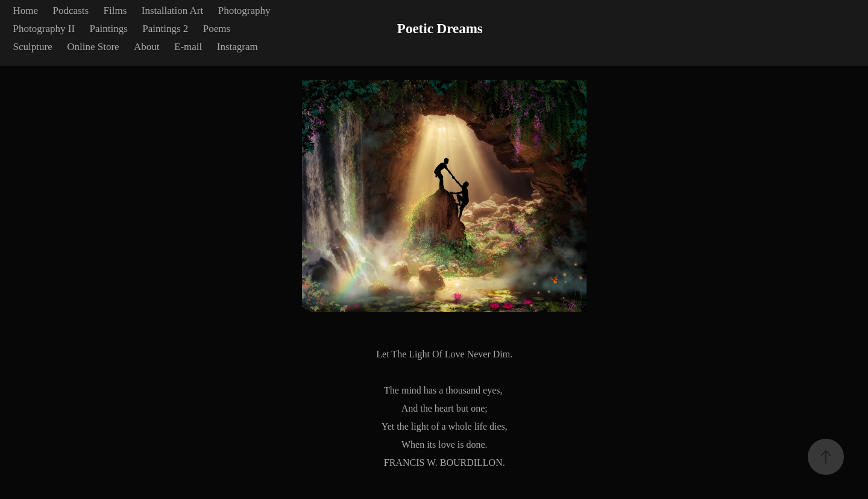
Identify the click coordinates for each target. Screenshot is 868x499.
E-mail (188, 47)
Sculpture (33, 47)
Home (26, 11)
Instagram (237, 47)
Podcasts (71, 11)
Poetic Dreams (440, 29)
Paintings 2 (165, 29)
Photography (244, 11)
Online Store (93, 47)
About (147, 47)
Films (115, 11)
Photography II (44, 29)
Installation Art (172, 11)
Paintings (109, 29)
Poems (217, 29)
